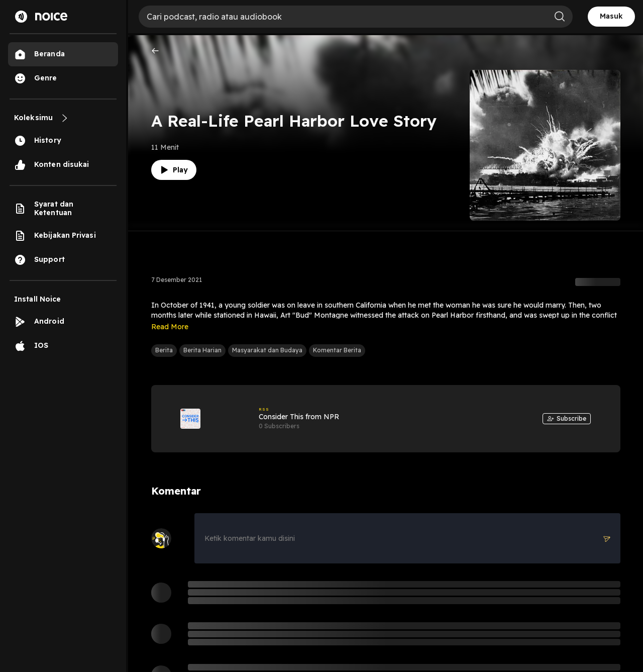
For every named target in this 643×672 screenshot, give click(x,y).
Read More (170, 327)
